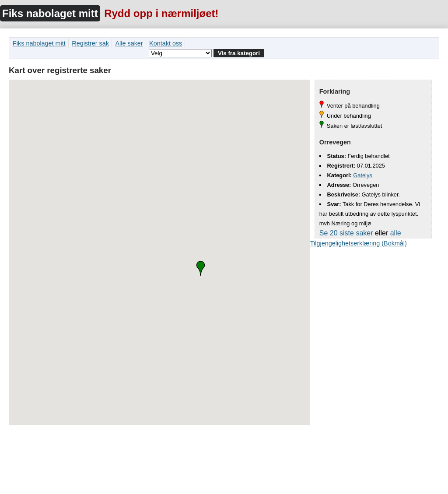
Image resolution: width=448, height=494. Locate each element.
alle (396, 233)
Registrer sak (90, 43)
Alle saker (129, 43)
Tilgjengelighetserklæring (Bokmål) (359, 243)
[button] (201, 268)
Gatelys (362, 175)
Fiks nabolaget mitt (50, 13)
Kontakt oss (166, 43)
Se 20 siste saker (346, 233)
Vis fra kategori (239, 53)
